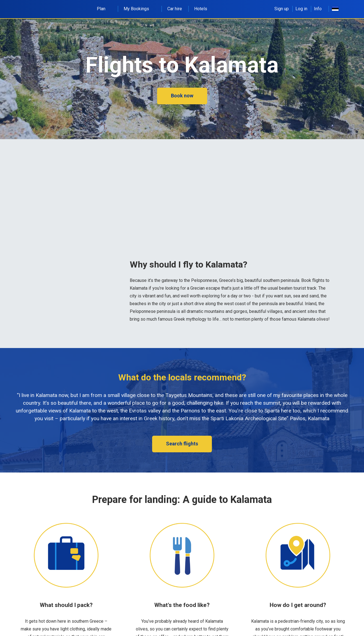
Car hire (175, 9)
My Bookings (139, 9)
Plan (104, 9)
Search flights (182, 444)
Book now (182, 96)
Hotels (201, 9)
